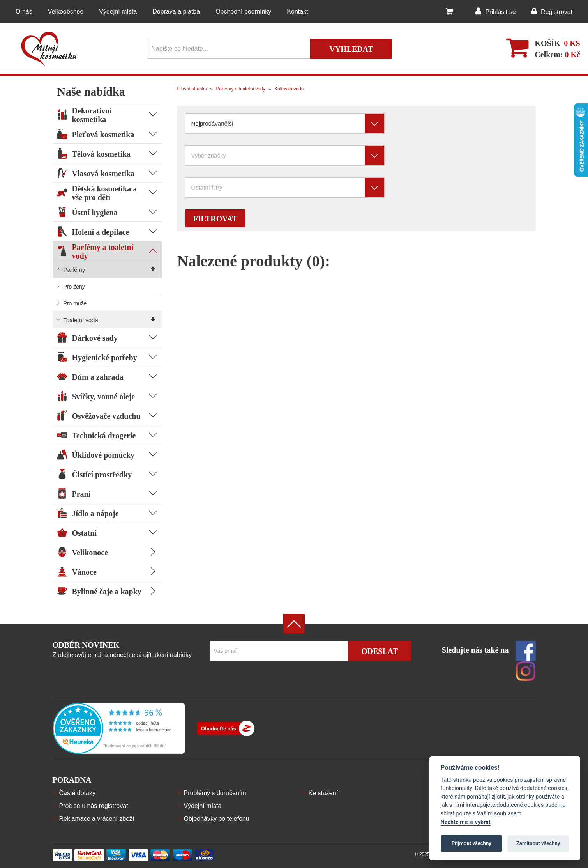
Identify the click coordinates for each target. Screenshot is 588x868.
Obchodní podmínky (243, 12)
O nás (24, 12)
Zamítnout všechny (538, 843)
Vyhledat (351, 49)
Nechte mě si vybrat (466, 822)
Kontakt (297, 12)
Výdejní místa (118, 12)
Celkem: (557, 55)
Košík (547, 43)
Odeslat (380, 651)
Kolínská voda (289, 89)
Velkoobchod (66, 12)
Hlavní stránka (192, 89)
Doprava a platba (176, 12)
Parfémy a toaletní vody (240, 89)
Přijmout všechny (471, 843)
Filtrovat (215, 219)
